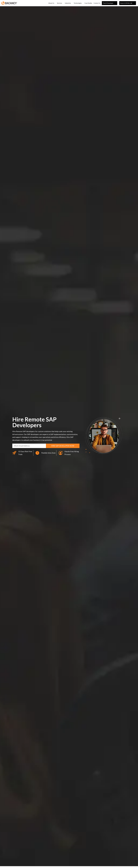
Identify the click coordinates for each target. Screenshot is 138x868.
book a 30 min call (128, 3)
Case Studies (88, 3)
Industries (68, 3)
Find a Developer (110, 3)
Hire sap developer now (63, 446)
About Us (51, 3)
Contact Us (97, 3)
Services (60, 3)
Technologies (78, 3)
